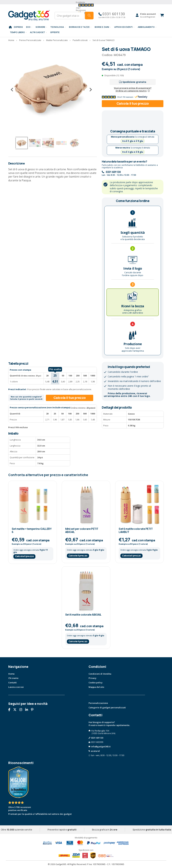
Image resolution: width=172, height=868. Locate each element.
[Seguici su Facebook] (11, 710)
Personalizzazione (98, 703)
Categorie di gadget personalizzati (107, 707)
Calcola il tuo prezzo (133, 103)
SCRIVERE (40, 27)
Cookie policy (96, 683)
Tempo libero (17, 32)
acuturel (95, 751)
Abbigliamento (146, 27)
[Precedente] (13, 90)
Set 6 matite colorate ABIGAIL (83, 615)
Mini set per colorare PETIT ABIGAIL (82, 530)
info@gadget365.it (101, 747)
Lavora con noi (16, 687)
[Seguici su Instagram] (22, 710)
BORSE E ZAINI (102, 27)
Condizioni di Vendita (100, 674)
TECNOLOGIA (57, 27)
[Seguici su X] (16, 710)
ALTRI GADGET (37, 32)
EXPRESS (18, 27)
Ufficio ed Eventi (123, 27)
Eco (28, 27)
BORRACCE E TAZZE (79, 27)
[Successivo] (89, 90)
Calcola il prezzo (25, 556)
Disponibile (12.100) (114, 75)
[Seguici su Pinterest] (33, 710)
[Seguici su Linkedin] (28, 710)
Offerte (55, 32)
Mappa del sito (96, 687)
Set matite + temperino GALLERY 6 (32, 530)
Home (11, 674)
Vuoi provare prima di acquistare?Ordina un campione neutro (133, 89)
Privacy (92, 678)
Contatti (12, 683)
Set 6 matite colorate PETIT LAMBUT (136, 530)
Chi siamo (13, 678)
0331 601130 (112, 14)
